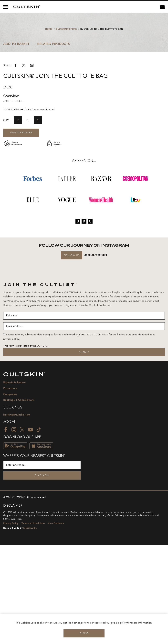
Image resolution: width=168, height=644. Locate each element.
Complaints (10, 493)
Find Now (42, 574)
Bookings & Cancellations (19, 498)
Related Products (53, 44)
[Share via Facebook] (15, 164)
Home (49, 29)
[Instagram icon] (14, 528)
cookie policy (119, 623)
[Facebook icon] (6, 528)
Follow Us (72, 354)
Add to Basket (16, 44)
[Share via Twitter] (24, 164)
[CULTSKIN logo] (25, 7)
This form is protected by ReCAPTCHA (26, 444)
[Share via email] (32, 164)
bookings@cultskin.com (18, 513)
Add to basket (21, 231)
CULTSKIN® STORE (66, 29)
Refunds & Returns (15, 481)
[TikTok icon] (39, 528)
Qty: (6, 218)
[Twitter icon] (22, 528)
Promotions (10, 487)
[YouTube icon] (30, 528)
